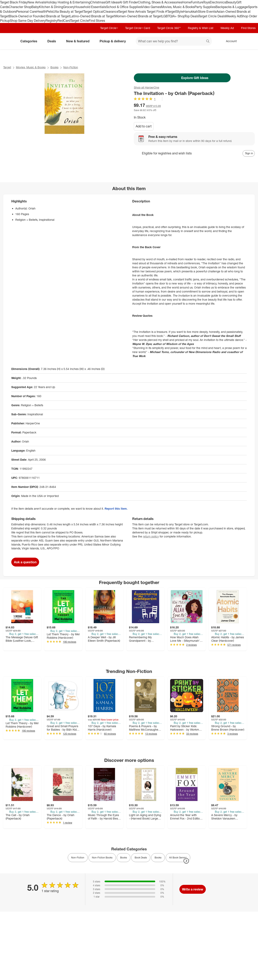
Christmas (98, 2)
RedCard (64, 21)
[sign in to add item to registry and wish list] (249, 153)
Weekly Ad (233, 16)
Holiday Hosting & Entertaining (68, 2)
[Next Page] (186, 861)
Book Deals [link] (141, 858)
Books (54, 67)
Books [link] (124, 858)
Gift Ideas (112, 2)
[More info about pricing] (228, 107)
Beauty (231, 2)
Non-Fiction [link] (78, 858)
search (208, 42)
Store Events (207, 11)
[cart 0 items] (250, 41)
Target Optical (93, 11)
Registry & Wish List (201, 28)
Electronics (218, 2)
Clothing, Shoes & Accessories (160, 2)
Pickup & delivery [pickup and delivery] (114, 41)
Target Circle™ (109, 28)
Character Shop (20, 7)
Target (7, 67)
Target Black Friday (14, 2)
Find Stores (97, 21)
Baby (35, 7)
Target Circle (80, 21)
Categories (30, 41)
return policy (151, 536)
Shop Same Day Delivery (28, 21)
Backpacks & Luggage (232, 7)
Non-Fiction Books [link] (102, 858)
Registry (51, 21)
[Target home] (9, 41)
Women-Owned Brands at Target (138, 16)
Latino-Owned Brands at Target (92, 16)
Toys (206, 2)
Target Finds (156, 11)
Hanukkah (191, 11)
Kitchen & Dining (51, 7)
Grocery (69, 7)
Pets (50, 11)
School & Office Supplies (124, 7)
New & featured (79, 41)
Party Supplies (205, 7)
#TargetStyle (174, 11)
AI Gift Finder (128, 2)
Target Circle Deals (212, 16)
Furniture (197, 2)
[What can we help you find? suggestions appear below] (174, 41)
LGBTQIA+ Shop (173, 16)
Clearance (111, 11)
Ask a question (25, 562)
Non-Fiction (71, 67)
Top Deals (191, 16)
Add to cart (144, 126)
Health (42, 11)
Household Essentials (90, 7)
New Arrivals (37, 2)
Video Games (151, 7)
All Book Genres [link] (178, 858)
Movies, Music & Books (178, 7)
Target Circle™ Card (138, 28)
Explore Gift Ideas (182, 78)
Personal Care (26, 11)
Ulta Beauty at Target (68, 11)
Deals (53, 41)
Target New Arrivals (132, 11)
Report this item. (116, 509)
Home (186, 2)
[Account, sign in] (229, 41)
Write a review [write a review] (193, 889)
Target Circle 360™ (169, 28)
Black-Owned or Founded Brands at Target (39, 16)
